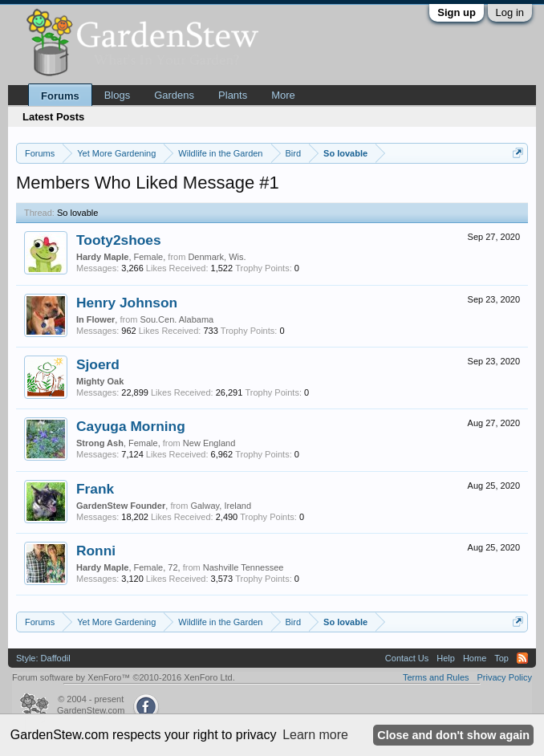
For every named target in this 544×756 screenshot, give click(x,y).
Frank (95, 489)
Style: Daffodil (43, 658)
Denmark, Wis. (217, 257)
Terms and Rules (436, 677)
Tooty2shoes (119, 240)
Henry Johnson (127, 303)
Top (501, 658)
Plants (233, 95)
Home (475, 658)
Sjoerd (98, 364)
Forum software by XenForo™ (124, 677)
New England (209, 443)
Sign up (457, 12)
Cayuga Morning (131, 426)
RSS (522, 658)
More (283, 95)
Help (446, 658)
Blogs (118, 95)
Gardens (174, 95)
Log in (510, 12)
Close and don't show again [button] (453, 735)
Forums (60, 96)
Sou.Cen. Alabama (177, 319)
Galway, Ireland (221, 506)
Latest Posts (53, 117)
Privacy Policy (505, 677)
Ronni (96, 551)
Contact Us (407, 658)
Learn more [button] (315, 735)
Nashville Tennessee (244, 567)
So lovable (77, 213)
